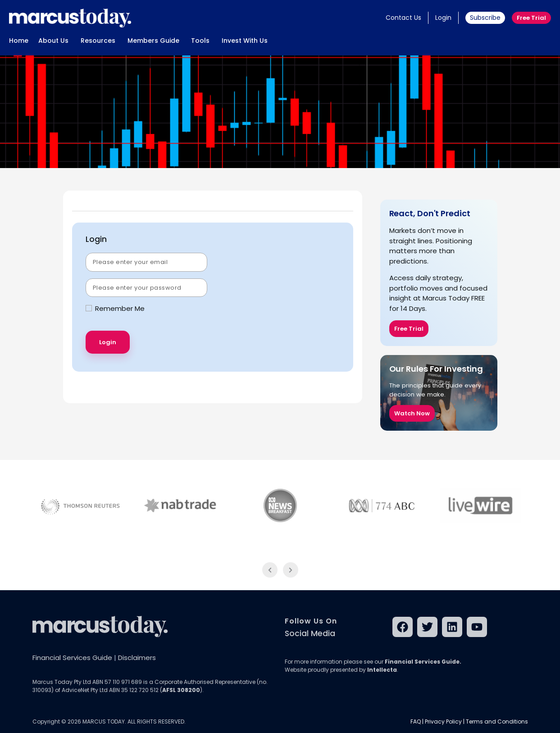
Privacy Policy (443, 722)
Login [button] (443, 18)
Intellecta (382, 670)
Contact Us (403, 18)
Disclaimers (137, 658)
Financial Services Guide (72, 658)
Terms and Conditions (497, 722)
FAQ (416, 722)
